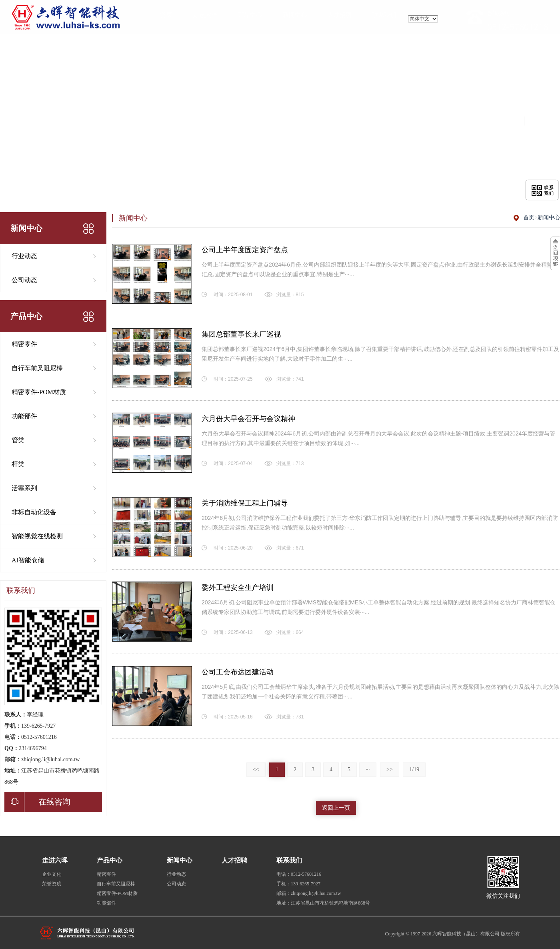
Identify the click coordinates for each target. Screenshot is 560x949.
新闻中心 (549, 218)
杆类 (18, 464)
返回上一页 (336, 808)
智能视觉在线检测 (37, 536)
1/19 (414, 769)
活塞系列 (24, 488)
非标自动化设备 (34, 512)
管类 (18, 440)
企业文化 (52, 874)
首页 (529, 218)
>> (390, 769)
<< (256, 769)
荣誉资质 (52, 884)
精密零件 (24, 344)
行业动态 (24, 256)
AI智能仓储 (28, 560)
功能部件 (24, 416)
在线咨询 (37, 802)
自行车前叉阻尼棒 (37, 368)
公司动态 (24, 280)
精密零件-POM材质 (39, 392)
